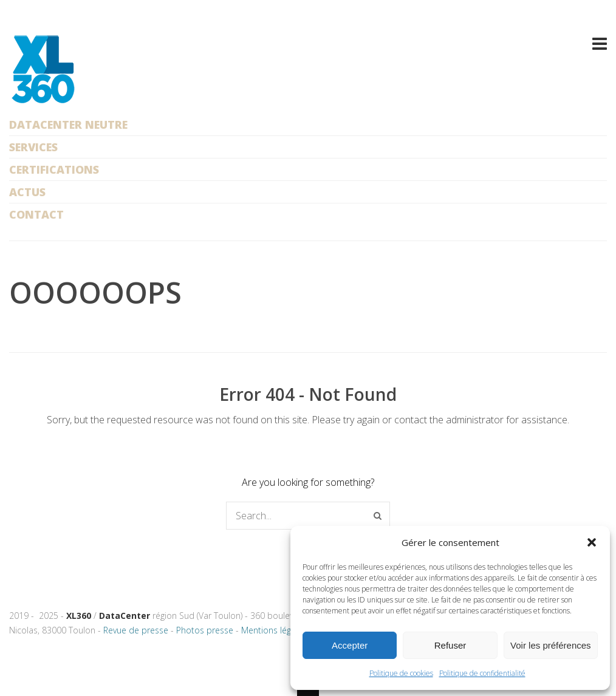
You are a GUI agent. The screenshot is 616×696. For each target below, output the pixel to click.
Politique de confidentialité (482, 673)
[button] (592, 542)
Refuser (450, 645)
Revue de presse (136, 630)
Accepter (350, 645)
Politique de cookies (401, 673)
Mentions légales (274, 630)
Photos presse (205, 630)
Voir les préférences (551, 645)
